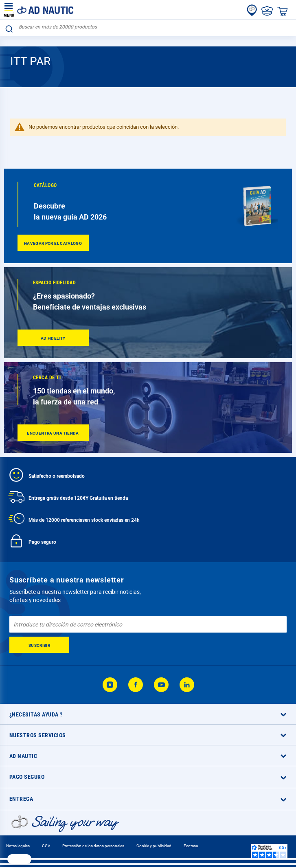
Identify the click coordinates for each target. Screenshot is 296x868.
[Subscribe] (39, 645)
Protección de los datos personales (93, 846)
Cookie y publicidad (154, 846)
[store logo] (39, 10)
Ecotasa (191, 846)
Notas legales (18, 846)
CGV (46, 846)
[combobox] (148, 27)
